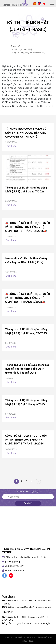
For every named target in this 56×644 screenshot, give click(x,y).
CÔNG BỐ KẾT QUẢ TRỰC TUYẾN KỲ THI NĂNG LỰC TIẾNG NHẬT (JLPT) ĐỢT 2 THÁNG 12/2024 (26, 439)
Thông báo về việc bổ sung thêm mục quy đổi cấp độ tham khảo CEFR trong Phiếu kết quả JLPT (27, 369)
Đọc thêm (10, 146)
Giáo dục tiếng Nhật (22, 49)
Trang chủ (16, 46)
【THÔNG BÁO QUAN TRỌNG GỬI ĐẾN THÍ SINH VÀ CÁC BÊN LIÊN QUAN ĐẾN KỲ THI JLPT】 (26, 132)
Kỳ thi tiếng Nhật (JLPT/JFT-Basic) (29, 53)
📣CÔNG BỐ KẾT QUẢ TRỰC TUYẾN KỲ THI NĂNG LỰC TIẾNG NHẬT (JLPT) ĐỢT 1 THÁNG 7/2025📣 (28, 298)
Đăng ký (28, 503)
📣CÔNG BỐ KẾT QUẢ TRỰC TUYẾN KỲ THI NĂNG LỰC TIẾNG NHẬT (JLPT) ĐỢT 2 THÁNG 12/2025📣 (28, 227)
